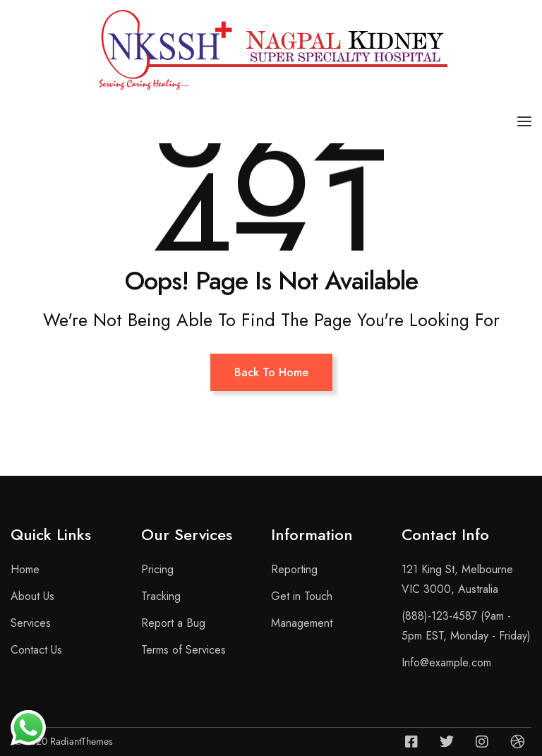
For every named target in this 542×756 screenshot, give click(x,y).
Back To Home (271, 372)
